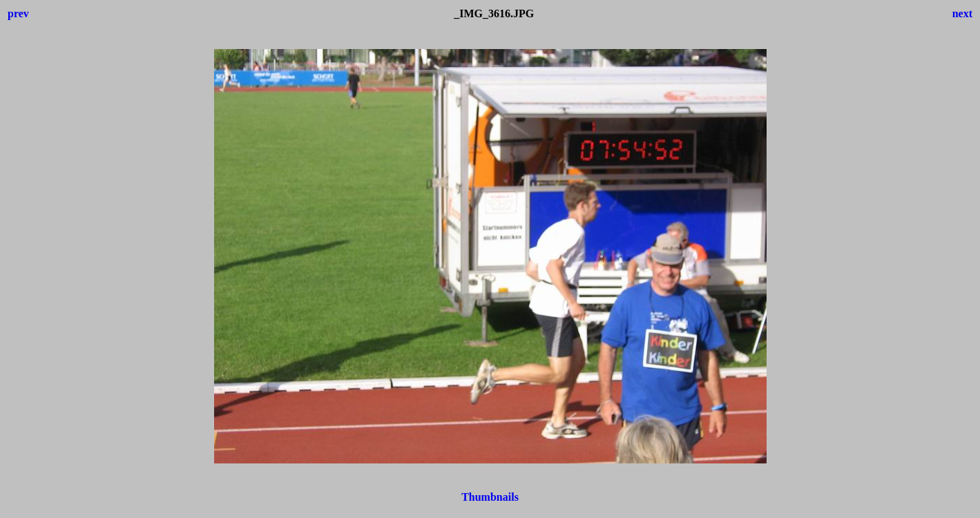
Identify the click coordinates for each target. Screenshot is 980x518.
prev (18, 13)
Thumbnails (490, 497)
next (962, 13)
